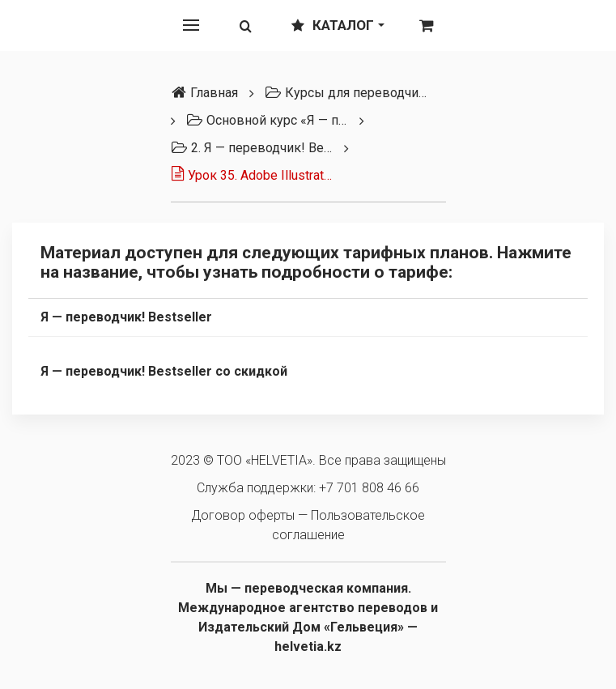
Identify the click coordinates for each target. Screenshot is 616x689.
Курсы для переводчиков (346, 93)
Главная (204, 93)
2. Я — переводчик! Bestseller (252, 148)
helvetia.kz (308, 646)
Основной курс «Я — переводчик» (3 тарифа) (267, 120)
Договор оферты (243, 515)
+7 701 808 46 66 (369, 488)
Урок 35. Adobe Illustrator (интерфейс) (252, 175)
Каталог (338, 25)
